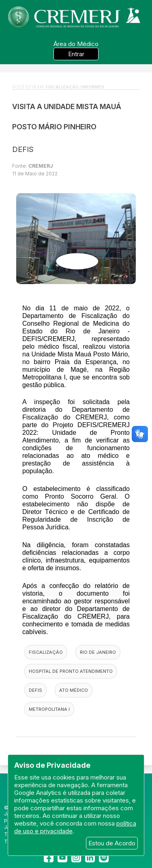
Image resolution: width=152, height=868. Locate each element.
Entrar (76, 54)
